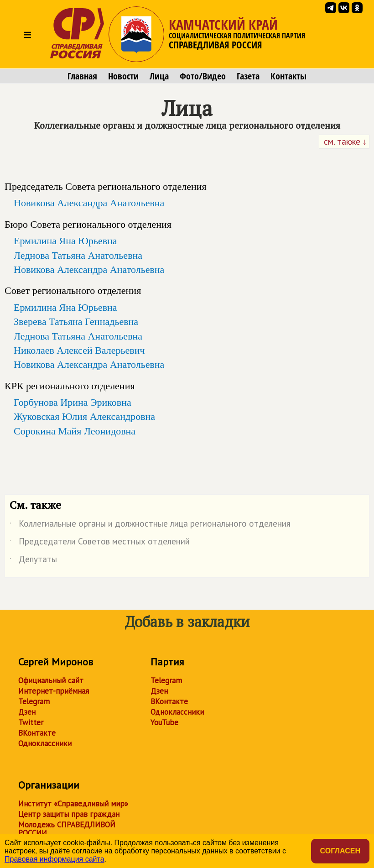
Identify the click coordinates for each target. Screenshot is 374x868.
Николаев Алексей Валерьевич (79, 350)
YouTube (164, 722)
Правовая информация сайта (55, 859)
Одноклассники (45, 743)
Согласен (340, 851)
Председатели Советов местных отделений (100, 543)
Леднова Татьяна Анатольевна (78, 255)
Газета (248, 76)
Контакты (288, 76)
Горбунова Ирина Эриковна (73, 402)
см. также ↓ (344, 141)
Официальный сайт (51, 680)
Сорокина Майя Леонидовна (75, 431)
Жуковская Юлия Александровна (84, 416)
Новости (123, 76)
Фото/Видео (203, 76)
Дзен (27, 712)
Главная (82, 76)
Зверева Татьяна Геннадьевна (76, 322)
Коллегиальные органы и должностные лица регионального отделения (150, 525)
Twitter (31, 722)
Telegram (34, 701)
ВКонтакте (37, 733)
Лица (159, 76)
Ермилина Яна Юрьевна (65, 241)
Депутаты (33, 561)
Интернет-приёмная (54, 691)
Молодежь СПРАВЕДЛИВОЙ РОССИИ (67, 829)
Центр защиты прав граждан (69, 814)
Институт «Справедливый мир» (73, 804)
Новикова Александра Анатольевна (89, 203)
